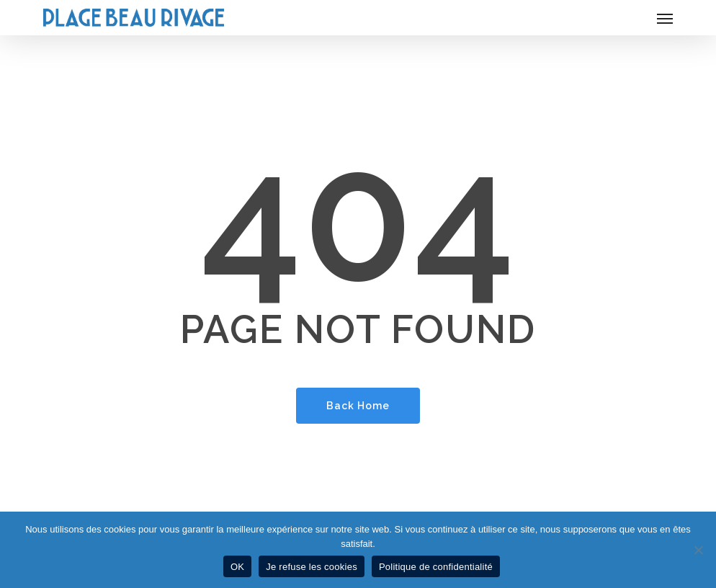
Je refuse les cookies (312, 567)
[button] (665, 18)
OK (237, 567)
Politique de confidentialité (436, 567)
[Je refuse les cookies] (698, 550)
